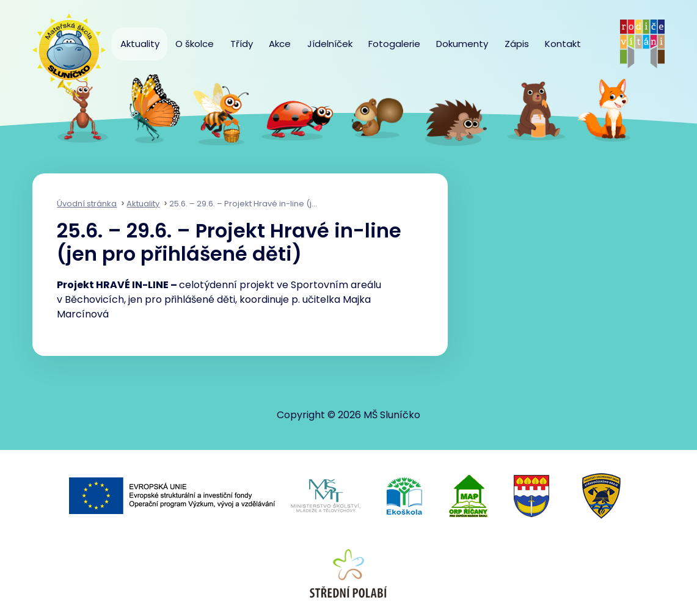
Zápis (517, 44)
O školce (195, 44)
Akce (280, 44)
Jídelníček (330, 44)
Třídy (242, 44)
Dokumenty (462, 44)
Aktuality (140, 44)
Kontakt (563, 44)
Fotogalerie (394, 44)
